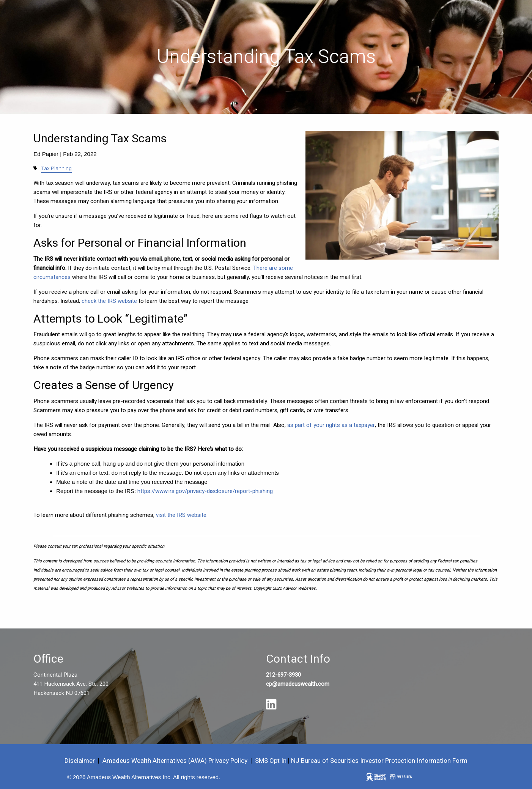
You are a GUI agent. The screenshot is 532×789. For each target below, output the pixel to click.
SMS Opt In (271, 761)
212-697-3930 (283, 675)
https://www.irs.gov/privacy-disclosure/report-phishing (205, 491)
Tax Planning (56, 169)
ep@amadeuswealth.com (298, 684)
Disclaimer (80, 761)
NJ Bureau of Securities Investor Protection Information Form (379, 761)
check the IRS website (109, 301)
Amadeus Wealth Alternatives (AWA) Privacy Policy (176, 761)
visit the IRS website (181, 515)
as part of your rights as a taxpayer (331, 425)
